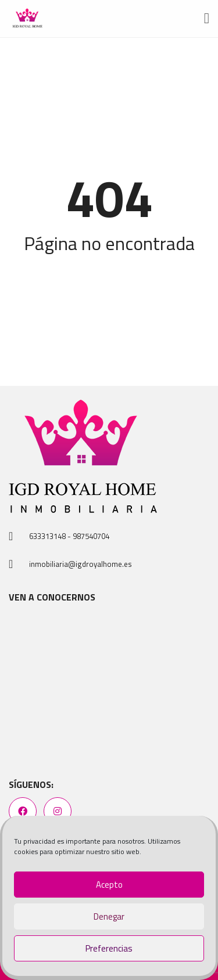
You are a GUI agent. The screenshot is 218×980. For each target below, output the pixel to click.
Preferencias (109, 948)
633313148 (47, 536)
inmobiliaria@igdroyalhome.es (81, 564)
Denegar (109, 916)
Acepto (109, 885)
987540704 (91, 536)
